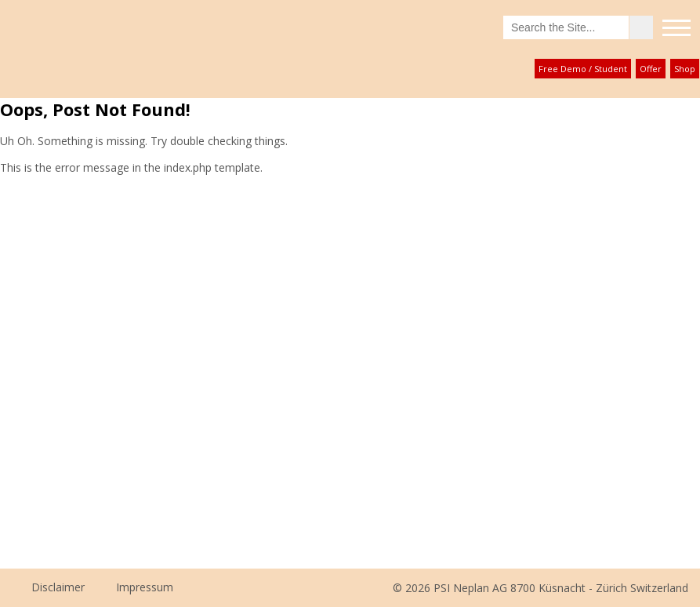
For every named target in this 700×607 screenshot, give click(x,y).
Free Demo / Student (583, 69)
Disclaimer (58, 587)
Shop (685, 69)
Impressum (145, 587)
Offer (651, 69)
